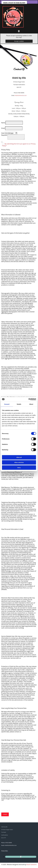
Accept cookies (19, 41)
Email (3, 128)
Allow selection (19, 462)
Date (3, 133)
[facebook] (21, 857)
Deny (19, 467)
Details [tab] (19, 404)
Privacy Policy (5, 851)
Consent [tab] (7, 404)
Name (3, 123)
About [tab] (31, 404)
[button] (14, 3)
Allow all (19, 457)
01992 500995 (8, 843)
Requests (4, 135)
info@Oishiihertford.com (21, 95)
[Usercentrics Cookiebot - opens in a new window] (28, 399)
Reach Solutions (31, 865)
